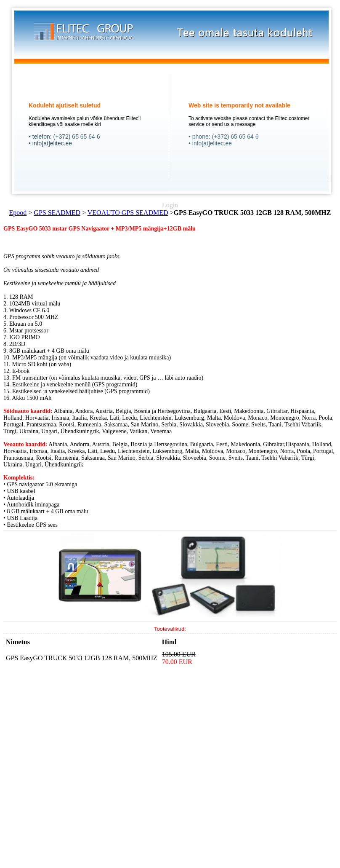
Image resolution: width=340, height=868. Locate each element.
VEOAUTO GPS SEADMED (128, 213)
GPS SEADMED (57, 213)
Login (170, 205)
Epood (18, 213)
